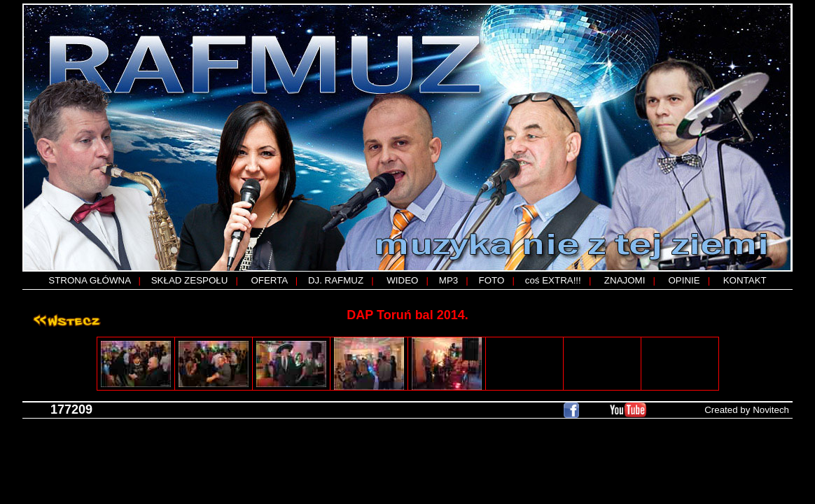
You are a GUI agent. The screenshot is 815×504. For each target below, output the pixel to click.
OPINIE (684, 280)
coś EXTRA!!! (553, 280)
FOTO (492, 280)
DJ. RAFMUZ (336, 280)
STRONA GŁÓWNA (89, 280)
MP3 (448, 280)
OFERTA (269, 280)
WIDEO (402, 280)
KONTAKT (745, 280)
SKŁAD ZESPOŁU (190, 280)
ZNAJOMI (625, 280)
